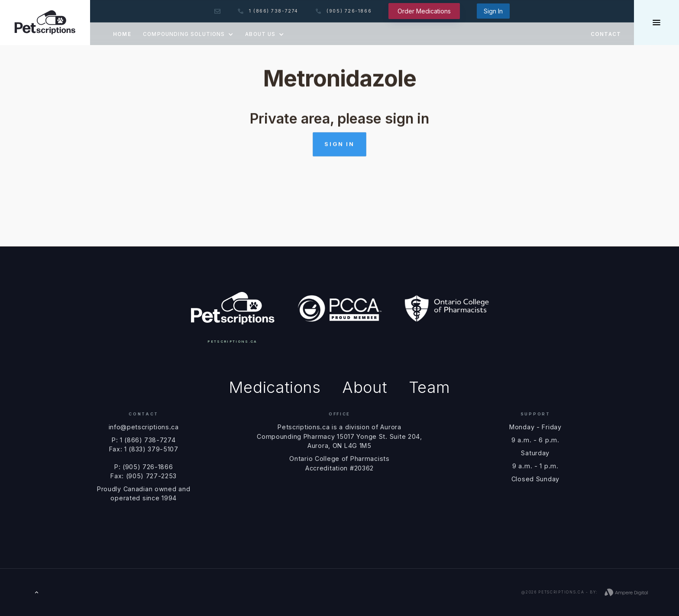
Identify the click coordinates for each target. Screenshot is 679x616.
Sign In (493, 11)
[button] (188, 34)
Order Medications (424, 11)
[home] (45, 23)
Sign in (339, 146)
